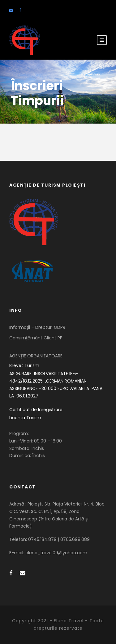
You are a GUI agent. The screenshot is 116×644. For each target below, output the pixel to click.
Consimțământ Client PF (36, 338)
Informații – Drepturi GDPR (37, 327)
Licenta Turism (25, 418)
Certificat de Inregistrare (36, 410)
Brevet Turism (24, 365)
